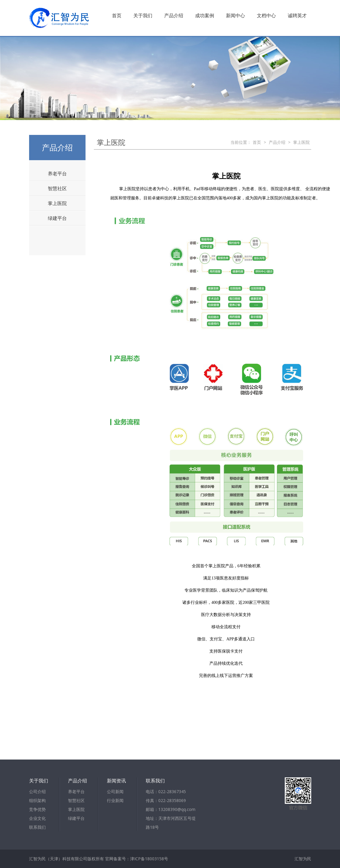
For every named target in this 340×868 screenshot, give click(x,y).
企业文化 (37, 818)
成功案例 (205, 15)
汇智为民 (303, 859)
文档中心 (266, 15)
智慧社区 (57, 188)
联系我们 (37, 827)
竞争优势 (37, 809)
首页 (117, 15)
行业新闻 (115, 800)
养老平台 (57, 174)
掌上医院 (57, 203)
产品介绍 (174, 15)
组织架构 (37, 800)
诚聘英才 (297, 15)
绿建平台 (57, 218)
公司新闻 (115, 791)
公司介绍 (37, 791)
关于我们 (143, 15)
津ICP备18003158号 (149, 859)
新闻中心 (235, 15)
